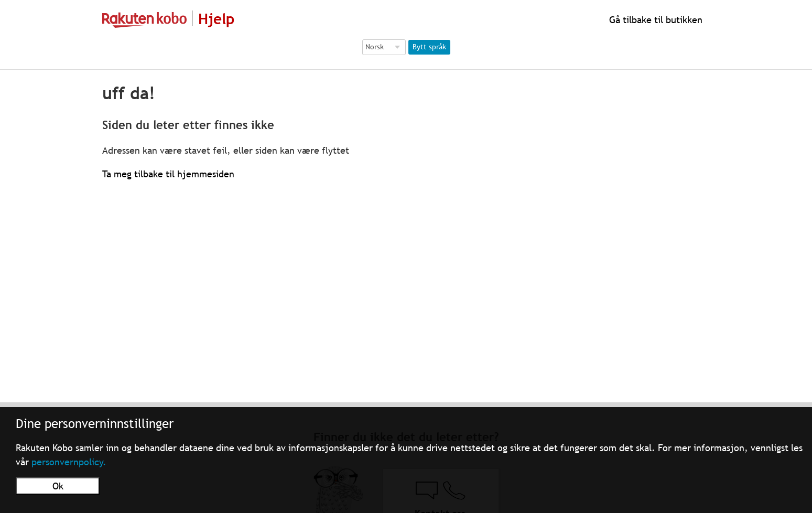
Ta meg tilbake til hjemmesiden (168, 174)
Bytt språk (429, 47)
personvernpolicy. (69, 462)
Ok (58, 486)
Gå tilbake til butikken (654, 20)
